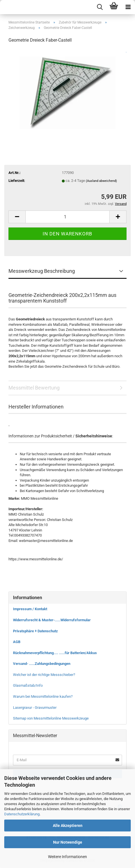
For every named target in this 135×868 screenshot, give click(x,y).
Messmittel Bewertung (34, 388)
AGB (17, 642)
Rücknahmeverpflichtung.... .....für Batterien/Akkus (55, 653)
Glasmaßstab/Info (28, 685)
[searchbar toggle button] (100, 7)
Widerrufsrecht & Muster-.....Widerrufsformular (52, 620)
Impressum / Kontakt (30, 609)
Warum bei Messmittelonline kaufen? (43, 696)
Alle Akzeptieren (68, 826)
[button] (17, 217)
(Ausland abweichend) (101, 181)
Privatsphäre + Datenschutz (35, 631)
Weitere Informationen (67, 857)
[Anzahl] (67, 217)
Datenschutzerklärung (22, 814)
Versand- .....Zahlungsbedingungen (42, 664)
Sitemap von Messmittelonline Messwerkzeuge (51, 718)
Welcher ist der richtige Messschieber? (44, 675)
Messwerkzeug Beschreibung (42, 271)
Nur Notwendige (68, 842)
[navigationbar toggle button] (128, 7)
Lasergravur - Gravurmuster (35, 708)
